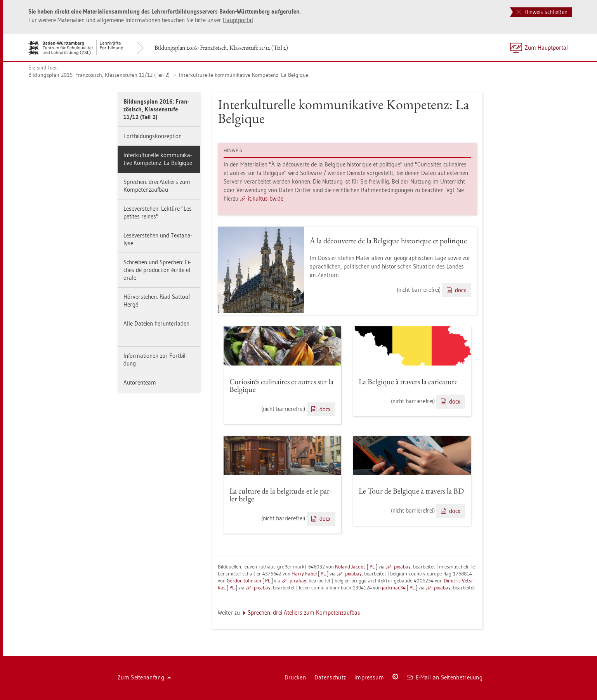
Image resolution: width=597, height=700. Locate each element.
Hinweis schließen (542, 12)
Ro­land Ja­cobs (350, 567)
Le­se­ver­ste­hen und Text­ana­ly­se (158, 239)
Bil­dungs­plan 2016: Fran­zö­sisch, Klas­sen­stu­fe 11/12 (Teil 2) (221, 48)
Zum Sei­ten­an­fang (144, 677)
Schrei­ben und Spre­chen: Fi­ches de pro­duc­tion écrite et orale (157, 270)
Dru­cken (295, 677)
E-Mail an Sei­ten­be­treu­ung (445, 677)
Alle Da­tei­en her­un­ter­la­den (156, 323)
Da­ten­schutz (330, 677)
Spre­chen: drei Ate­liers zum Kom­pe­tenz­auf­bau (157, 186)
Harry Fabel (304, 574)
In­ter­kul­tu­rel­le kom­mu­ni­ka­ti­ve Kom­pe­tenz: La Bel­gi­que (243, 75)
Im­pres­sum (369, 677)
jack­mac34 (394, 587)
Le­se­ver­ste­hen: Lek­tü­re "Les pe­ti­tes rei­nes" (158, 212)
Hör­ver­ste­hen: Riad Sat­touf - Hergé (158, 301)
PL (372, 567)
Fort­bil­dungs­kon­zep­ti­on (153, 136)
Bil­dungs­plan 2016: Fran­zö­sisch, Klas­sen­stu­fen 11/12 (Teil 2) (99, 75)
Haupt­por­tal (238, 20)
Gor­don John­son (244, 580)
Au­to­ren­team (140, 382)
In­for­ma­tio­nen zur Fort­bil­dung (155, 360)
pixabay (402, 567)
